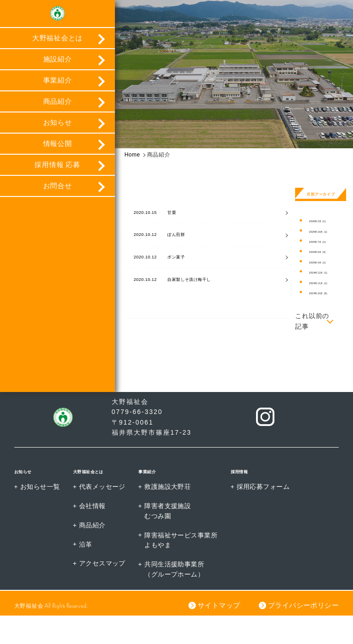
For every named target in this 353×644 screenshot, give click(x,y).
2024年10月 (323, 293)
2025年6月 (322, 252)
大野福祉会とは (57, 43)
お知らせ (58, 127)
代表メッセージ (103, 514)
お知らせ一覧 (40, 514)
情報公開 (58, 148)
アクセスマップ (103, 592)
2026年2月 (322, 221)
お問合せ (58, 191)
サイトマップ (217, 634)
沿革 (86, 572)
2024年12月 (323, 272)
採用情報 (247, 498)
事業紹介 (58, 85)
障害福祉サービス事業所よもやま (183, 568)
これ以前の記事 (312, 321)
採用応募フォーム (266, 514)
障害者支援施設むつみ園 (169, 538)
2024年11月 (323, 283)
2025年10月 (323, 232)
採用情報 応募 (57, 170)
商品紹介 (58, 106)
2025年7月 (322, 242)
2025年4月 (322, 262)
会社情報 (93, 533)
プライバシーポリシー (303, 634)
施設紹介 (58, 64)
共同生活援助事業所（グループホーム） (176, 598)
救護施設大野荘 (169, 514)
